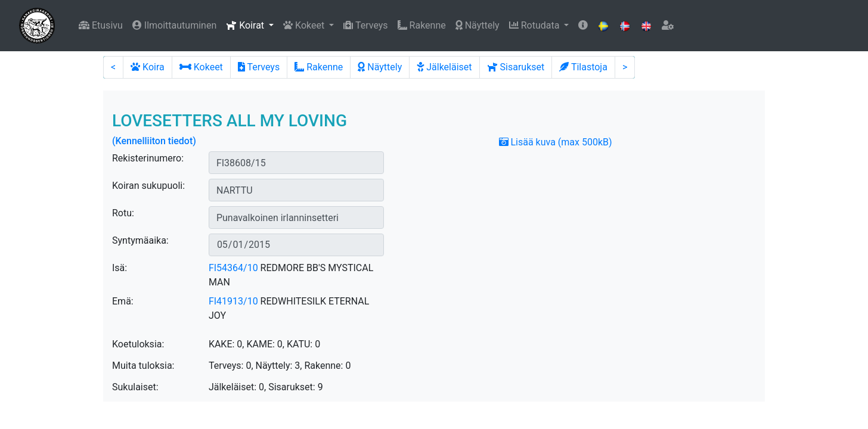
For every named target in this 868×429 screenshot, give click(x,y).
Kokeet (201, 67)
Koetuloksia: (138, 344)
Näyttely (478, 25)
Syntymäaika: (140, 240)
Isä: (120, 268)
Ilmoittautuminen (174, 25)
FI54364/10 (233, 268)
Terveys (365, 25)
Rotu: (123, 213)
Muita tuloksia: (143, 366)
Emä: (123, 301)
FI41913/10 (233, 301)
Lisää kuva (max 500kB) (556, 142)
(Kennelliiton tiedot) (154, 141)
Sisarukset (516, 67)
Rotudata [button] (536, 25)
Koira (148, 67)
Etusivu (101, 25)
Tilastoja (583, 67)
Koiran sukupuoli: (148, 186)
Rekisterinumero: (148, 158)
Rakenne (422, 25)
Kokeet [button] (305, 25)
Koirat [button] (246, 25)
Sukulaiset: (135, 387)
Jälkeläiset (444, 67)
